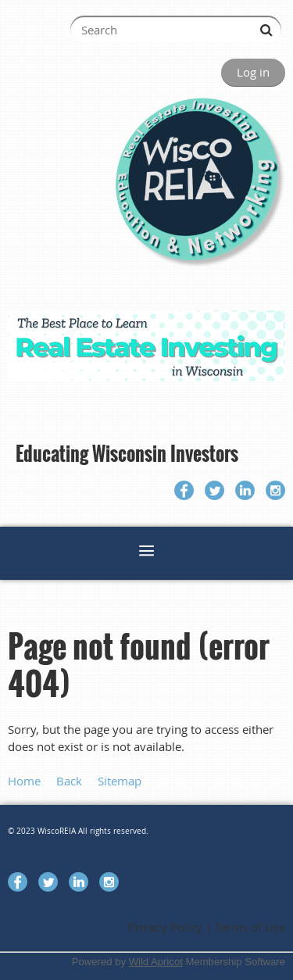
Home (24, 781)
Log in (253, 72)
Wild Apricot (156, 962)
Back (69, 781)
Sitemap (120, 781)
